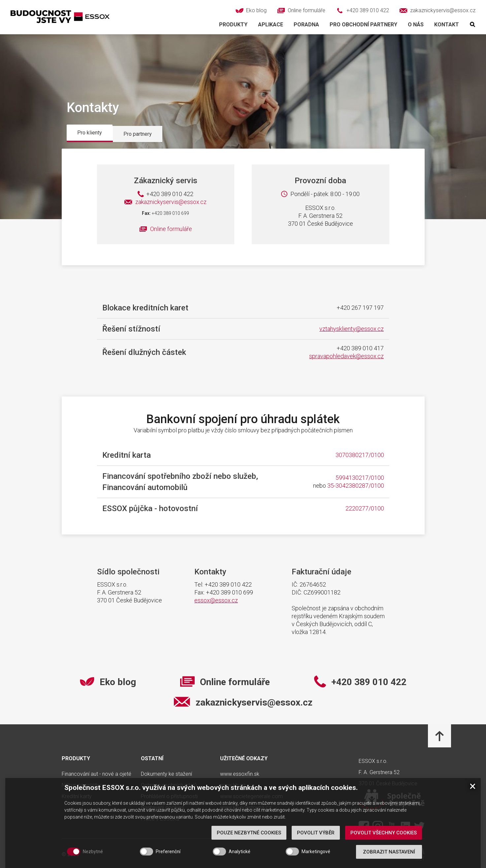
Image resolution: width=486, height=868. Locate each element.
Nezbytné (93, 852)
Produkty (233, 25)
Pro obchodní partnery (363, 25)
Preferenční (168, 852)
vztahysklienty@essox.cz (352, 329)
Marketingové (316, 852)
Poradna (306, 25)
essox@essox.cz (216, 600)
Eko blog (118, 682)
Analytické (240, 852)
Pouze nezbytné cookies (249, 833)
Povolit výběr (316, 833)
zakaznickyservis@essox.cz (165, 202)
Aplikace (271, 25)
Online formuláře (171, 229)
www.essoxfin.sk (240, 774)
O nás (416, 25)
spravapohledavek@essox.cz (346, 356)
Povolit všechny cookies (384, 833)
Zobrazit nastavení (389, 852)
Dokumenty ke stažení (166, 774)
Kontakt (447, 25)
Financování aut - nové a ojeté (97, 774)
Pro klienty (90, 133)
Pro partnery (138, 134)
